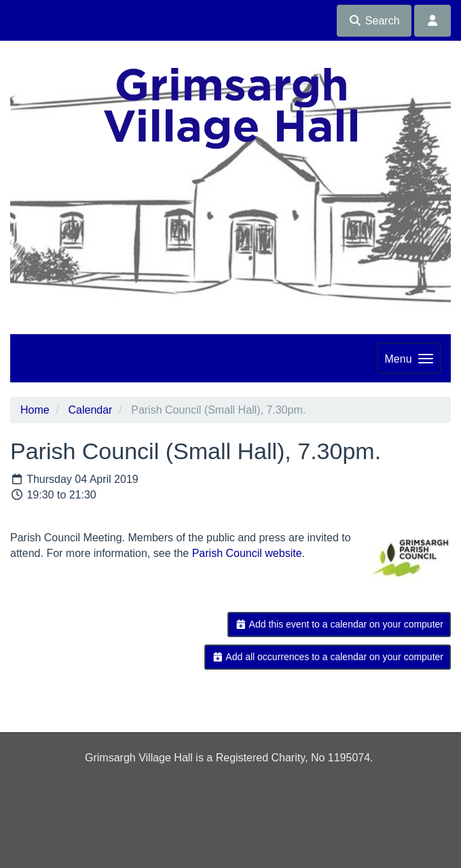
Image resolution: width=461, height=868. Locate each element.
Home (35, 410)
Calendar (90, 410)
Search (374, 21)
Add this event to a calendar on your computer (339, 624)
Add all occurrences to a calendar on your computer (328, 657)
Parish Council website (247, 553)
